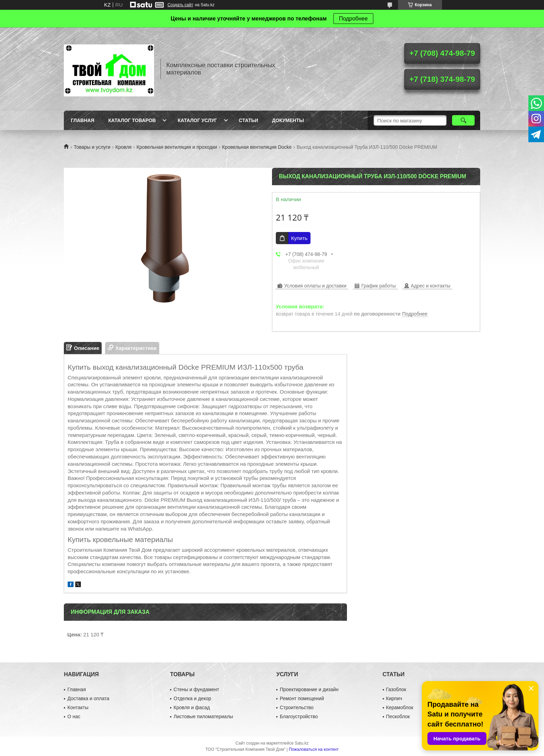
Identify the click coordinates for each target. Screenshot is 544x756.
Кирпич (394, 698)
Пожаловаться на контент (314, 749)
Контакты (78, 707)
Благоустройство (299, 716)
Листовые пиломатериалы (203, 716)
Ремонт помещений (302, 698)
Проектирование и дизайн (309, 689)
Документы (288, 120)
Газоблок (396, 689)
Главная (83, 120)
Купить (299, 238)
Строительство (296, 707)
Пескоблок (398, 716)
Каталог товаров (132, 120)
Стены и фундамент (196, 689)
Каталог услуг (197, 120)
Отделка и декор (192, 698)
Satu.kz (301, 743)
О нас (74, 716)
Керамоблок (400, 707)
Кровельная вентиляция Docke (257, 147)
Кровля (124, 147)
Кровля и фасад (192, 707)
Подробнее (353, 19)
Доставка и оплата (88, 698)
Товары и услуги (92, 147)
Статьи (249, 120)
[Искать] (463, 120)
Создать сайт (180, 5)
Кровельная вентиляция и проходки (177, 147)
